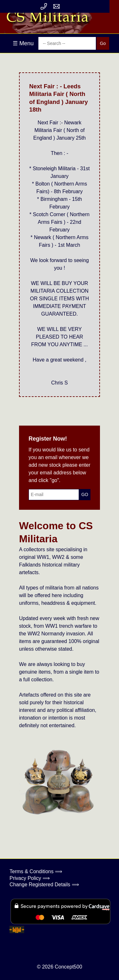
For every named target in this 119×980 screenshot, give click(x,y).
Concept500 (68, 967)
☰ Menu (23, 43)
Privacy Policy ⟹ (30, 878)
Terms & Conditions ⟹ (36, 871)
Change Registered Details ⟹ (44, 885)
